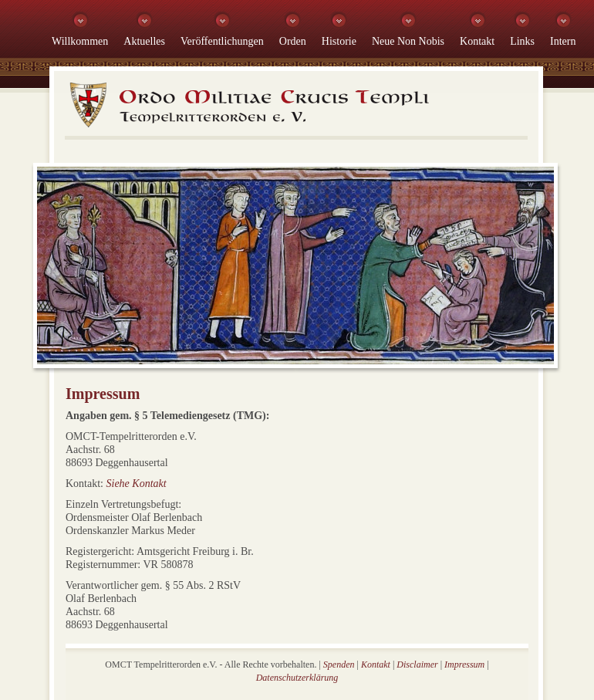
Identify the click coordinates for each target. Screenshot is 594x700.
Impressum (464, 664)
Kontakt (477, 41)
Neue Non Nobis (408, 41)
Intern (563, 41)
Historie (339, 41)
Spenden (339, 664)
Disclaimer (417, 664)
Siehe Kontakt (137, 484)
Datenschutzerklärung (297, 678)
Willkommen (80, 41)
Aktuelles (144, 41)
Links (522, 41)
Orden (293, 41)
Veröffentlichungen (222, 41)
